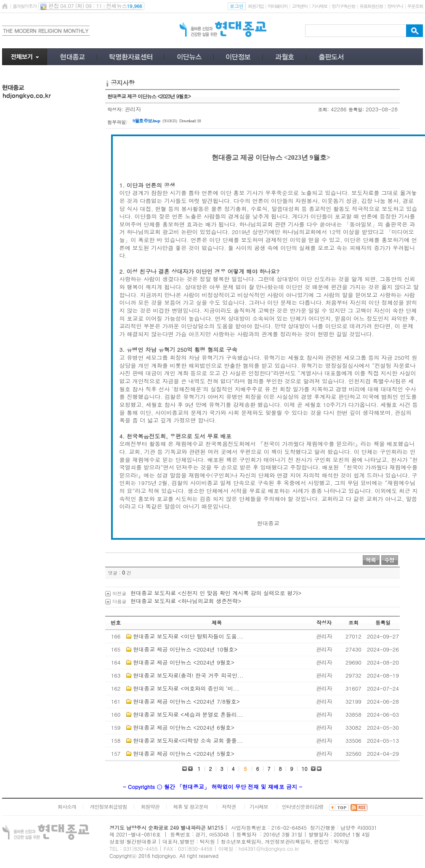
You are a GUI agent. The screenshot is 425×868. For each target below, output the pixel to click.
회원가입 (256, 6)
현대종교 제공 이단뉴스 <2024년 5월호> (184, 753)
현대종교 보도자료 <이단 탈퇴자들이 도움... (188, 636)
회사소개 (67, 806)
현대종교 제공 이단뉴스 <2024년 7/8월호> (186, 701)
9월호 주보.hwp (146, 121)
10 (305, 769)
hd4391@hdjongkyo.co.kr (269, 848)
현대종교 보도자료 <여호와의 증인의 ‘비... (186, 688)
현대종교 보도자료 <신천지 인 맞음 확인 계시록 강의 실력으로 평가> (216, 593)
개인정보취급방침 (109, 806)
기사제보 (320, 6)
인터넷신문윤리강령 (303, 806)
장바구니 (395, 6)
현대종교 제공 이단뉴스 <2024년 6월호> (184, 727)
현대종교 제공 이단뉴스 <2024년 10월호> (185, 649)
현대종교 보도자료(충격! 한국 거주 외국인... (188, 675)
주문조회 (415, 6)
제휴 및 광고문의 (190, 806)
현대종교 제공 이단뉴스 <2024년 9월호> (184, 662)
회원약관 (150, 806)
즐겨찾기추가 (24, 6)
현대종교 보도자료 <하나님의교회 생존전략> (186, 601)
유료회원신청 (371, 6)
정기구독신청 (343, 6)
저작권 (229, 806)
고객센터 (299, 6)
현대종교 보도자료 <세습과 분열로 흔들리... (188, 714)
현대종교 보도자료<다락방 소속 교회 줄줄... (188, 740)
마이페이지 (278, 6)
